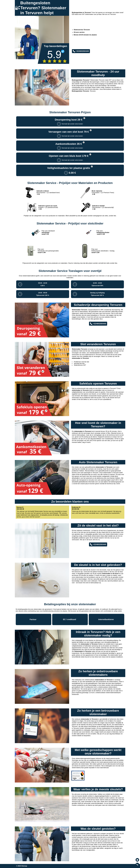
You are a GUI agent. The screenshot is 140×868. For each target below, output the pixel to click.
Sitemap (24, 866)
